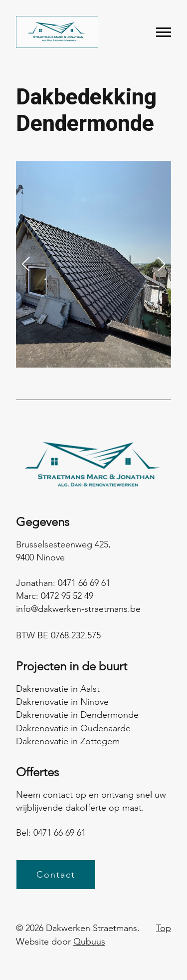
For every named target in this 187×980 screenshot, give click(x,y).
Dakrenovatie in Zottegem (68, 741)
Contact (56, 875)
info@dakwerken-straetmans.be (78, 609)
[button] (25, 264)
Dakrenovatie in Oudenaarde (73, 728)
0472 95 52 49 (67, 596)
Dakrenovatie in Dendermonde (77, 715)
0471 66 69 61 (84, 583)
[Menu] (164, 32)
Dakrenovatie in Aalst (58, 689)
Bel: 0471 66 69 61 (51, 833)
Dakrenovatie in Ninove (62, 702)
